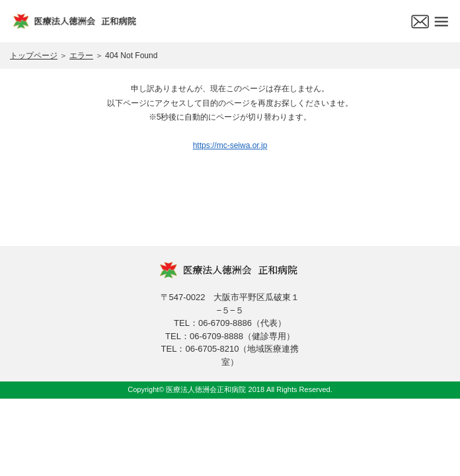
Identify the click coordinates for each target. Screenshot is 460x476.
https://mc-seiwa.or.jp (230, 145)
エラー (81, 56)
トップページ (34, 56)
